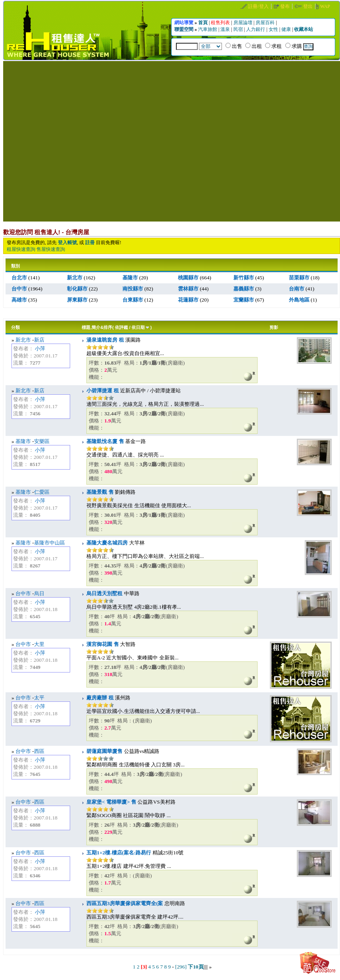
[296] (181, 967)
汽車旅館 (208, 29)
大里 (39, 644)
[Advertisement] (79, 140)
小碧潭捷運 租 (102, 391)
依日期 (138, 327)
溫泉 (226, 29)
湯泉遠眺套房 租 (105, 340)
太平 (39, 698)
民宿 (239, 29)
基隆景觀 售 (100, 492)
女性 (274, 29)
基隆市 (23, 441)
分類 (15, 327)
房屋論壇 (244, 23)
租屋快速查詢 (21, 249)
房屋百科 (266, 23)
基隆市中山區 (50, 543)
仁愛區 (42, 492)
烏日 (39, 593)
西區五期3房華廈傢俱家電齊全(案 (125, 903)
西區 (39, 751)
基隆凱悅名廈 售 (105, 441)
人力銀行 (256, 29)
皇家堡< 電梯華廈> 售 (111, 802)
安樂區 (42, 441)
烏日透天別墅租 (104, 593)
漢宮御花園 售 (102, 644)
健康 (287, 29)
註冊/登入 (259, 6)
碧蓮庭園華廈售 (104, 751)
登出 (308, 6)
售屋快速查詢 (51, 249)
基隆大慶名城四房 (107, 543)
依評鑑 (121, 327)
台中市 (23, 593)
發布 (286, 6)
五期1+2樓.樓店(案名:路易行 (119, 853)
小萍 (40, 349)
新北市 (23, 340)
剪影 (274, 327)
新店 (39, 340)
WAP (325, 6)
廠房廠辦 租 (100, 698)
